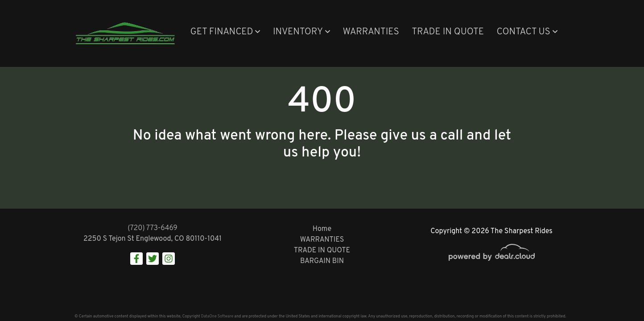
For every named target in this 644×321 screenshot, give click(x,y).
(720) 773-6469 (153, 228)
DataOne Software (217, 316)
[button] (225, 33)
